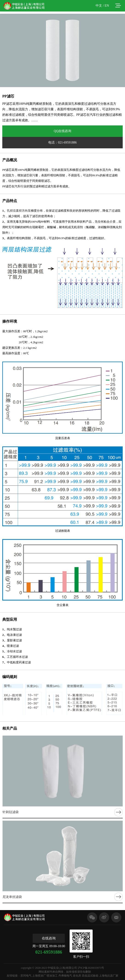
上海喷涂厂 (39, 976)
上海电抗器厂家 (109, 976)
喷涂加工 (52, 976)
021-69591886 (49, 952)
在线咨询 (49, 938)
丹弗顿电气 (65, 976)
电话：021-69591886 (62, 143)
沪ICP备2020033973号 (91, 968)
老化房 (77, 976)
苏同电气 (26, 976)
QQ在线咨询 (62, 131)
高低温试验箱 (90, 976)
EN (107, 6)
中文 (99, 6)
